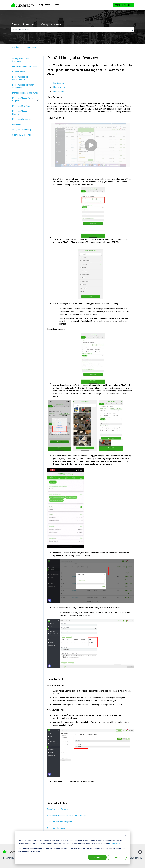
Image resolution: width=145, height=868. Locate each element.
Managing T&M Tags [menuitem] (21, 106)
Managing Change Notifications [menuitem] (20, 113)
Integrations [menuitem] (17, 124)
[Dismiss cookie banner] (126, 836)
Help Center (44, 5)
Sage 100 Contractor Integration (60, 822)
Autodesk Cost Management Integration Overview (67, 815)
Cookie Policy (114, 844)
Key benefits (59, 83)
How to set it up (60, 91)
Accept (97, 857)
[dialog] (73, 847)
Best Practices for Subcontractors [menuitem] (20, 78)
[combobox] (70, 30)
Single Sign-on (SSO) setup (58, 809)
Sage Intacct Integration (57, 828)
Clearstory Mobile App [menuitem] (22, 135)
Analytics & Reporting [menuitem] (21, 130)
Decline (117, 857)
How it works (59, 87)
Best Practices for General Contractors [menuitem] (24, 86)
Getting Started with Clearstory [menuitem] (21, 60)
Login (56, 5)
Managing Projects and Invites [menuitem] (25, 93)
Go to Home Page (124, 5)
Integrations (31, 47)
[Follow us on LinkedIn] (140, 852)
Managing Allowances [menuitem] (22, 119)
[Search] (132, 30)
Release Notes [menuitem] (19, 72)
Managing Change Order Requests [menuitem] (22, 99)
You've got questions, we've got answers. (37, 24)
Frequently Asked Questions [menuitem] (24, 66)
